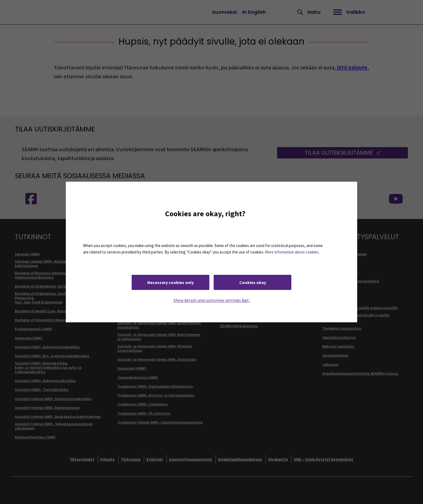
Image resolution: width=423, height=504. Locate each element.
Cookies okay (253, 282)
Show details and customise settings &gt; (212, 300)
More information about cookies (292, 252)
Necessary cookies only (170, 282)
